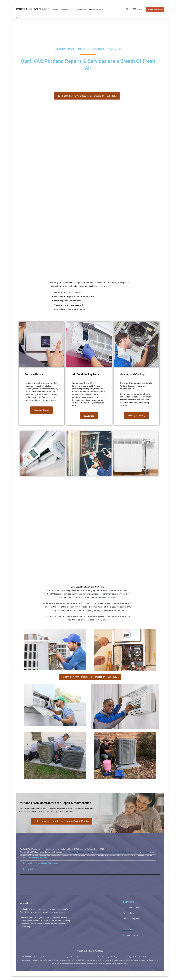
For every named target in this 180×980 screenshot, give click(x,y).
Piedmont (74, 852)
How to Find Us (32, 869)
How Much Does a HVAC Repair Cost (42, 863)
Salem (114, 597)
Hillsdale (89, 852)
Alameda (96, 852)
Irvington (66, 852)
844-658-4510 (155, 9)
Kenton (125, 852)
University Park (135, 852)
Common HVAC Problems (37, 857)
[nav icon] (137, 9)
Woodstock (145, 852)
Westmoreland (106, 852)
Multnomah (117, 852)
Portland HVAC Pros (33, 9)
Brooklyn (82, 852)
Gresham (106, 597)
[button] (88, 857)
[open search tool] (127, 9)
